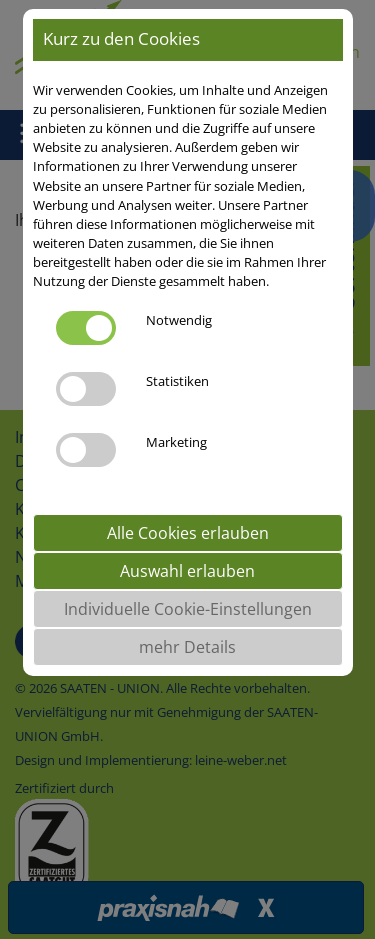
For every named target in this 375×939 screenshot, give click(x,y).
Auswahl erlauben (187, 571)
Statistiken (177, 381)
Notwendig (179, 320)
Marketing (176, 442)
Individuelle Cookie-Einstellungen (188, 609)
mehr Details (187, 647)
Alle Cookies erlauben (188, 533)
